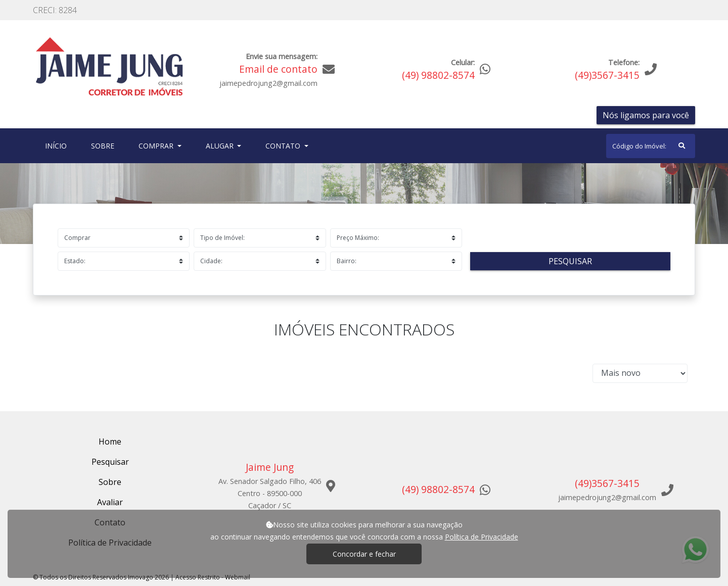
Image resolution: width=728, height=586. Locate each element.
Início (58, 145)
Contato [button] (284, 146)
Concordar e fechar (364, 554)
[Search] (651, 146)
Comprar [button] (157, 146)
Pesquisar (570, 261)
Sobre (105, 145)
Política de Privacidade (482, 537)
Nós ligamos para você (646, 115)
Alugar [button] (221, 146)
